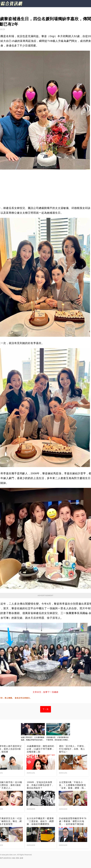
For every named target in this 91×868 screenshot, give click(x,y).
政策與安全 (8, 858)
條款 (14, 858)
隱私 (18, 858)
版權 (21, 858)
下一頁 (46, 709)
